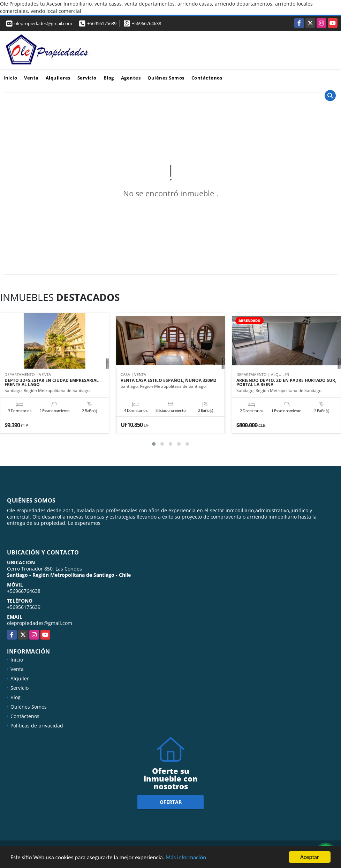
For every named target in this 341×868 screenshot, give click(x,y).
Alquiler (20, 678)
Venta (31, 78)
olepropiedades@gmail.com (40, 623)
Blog (109, 78)
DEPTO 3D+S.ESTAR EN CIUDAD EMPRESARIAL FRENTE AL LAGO (52, 383)
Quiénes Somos (166, 78)
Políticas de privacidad (37, 726)
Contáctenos (207, 78)
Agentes (131, 78)
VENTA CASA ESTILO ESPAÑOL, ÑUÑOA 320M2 (168, 380)
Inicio (10, 78)
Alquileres (58, 78)
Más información (186, 858)
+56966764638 (146, 23)
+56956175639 (102, 23)
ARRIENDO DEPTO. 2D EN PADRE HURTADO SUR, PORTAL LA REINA (286, 383)
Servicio (87, 78)
